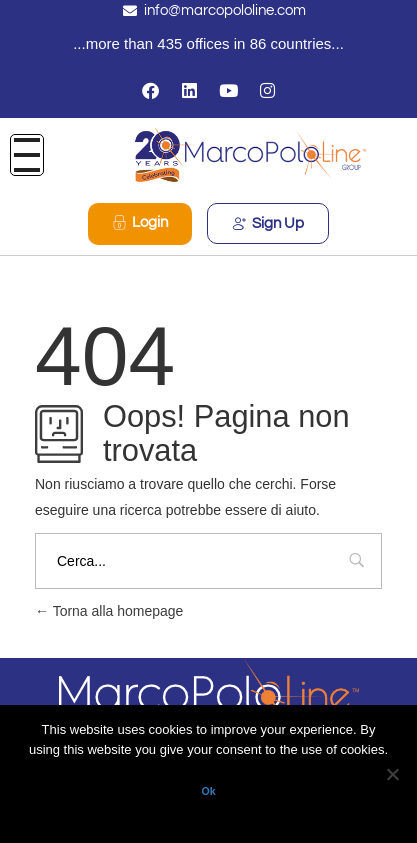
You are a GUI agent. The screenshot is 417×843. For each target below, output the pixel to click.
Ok (208, 791)
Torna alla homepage (109, 611)
